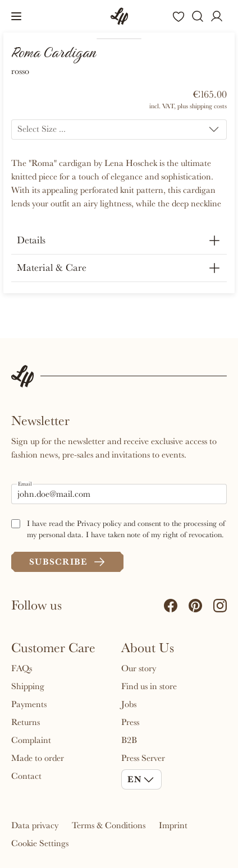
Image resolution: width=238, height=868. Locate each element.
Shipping (28, 686)
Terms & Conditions (109, 825)
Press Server (143, 758)
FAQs (22, 668)
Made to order (38, 758)
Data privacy (35, 825)
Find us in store (149, 686)
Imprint (173, 825)
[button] (16, 16)
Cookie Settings (40, 843)
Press (130, 722)
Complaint (31, 740)
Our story (139, 668)
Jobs (129, 704)
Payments (29, 704)
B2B (129, 740)
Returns (26, 722)
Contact (26, 776)
